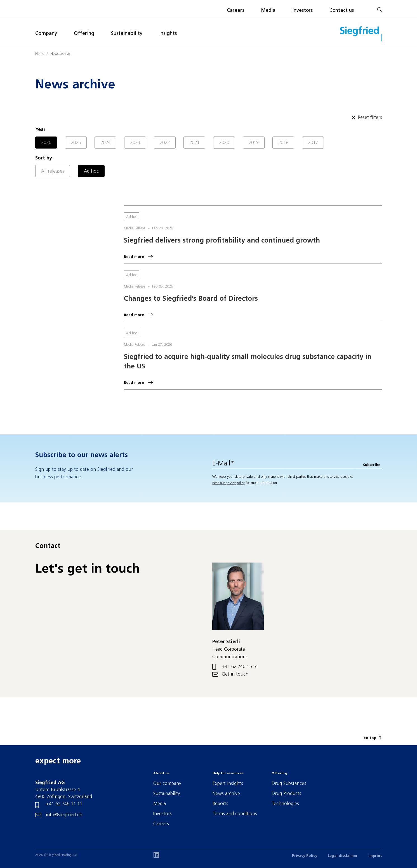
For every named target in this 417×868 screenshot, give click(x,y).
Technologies (285, 804)
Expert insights (228, 784)
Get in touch (235, 674)
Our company (167, 784)
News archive (60, 54)
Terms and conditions (235, 814)
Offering (84, 34)
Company (46, 34)
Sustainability (127, 34)
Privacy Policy (305, 856)
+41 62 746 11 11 (64, 804)
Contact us (342, 10)
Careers (235, 10)
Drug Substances (289, 784)
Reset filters (366, 117)
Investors (302, 10)
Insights (168, 34)
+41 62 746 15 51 (240, 667)
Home (40, 54)
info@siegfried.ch (64, 815)
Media (268, 10)
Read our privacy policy (228, 483)
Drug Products (286, 794)
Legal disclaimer (343, 856)
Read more (134, 257)
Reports (220, 804)
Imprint (375, 856)
